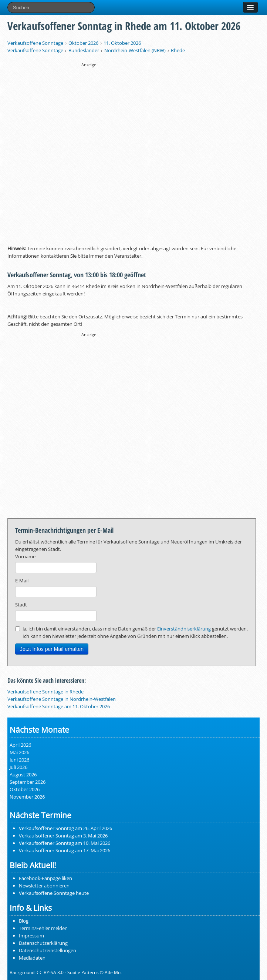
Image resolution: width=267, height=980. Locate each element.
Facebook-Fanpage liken (45, 878)
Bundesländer (84, 50)
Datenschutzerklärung (43, 943)
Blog (24, 921)
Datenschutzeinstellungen (48, 950)
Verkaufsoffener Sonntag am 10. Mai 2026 (65, 843)
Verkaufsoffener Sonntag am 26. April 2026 (65, 828)
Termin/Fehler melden (43, 928)
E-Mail (22, 581)
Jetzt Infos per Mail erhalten (52, 649)
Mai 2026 (19, 752)
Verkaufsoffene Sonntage (35, 43)
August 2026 (23, 775)
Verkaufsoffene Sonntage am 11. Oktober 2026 (59, 706)
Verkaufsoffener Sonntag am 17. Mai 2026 (65, 850)
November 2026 (27, 797)
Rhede (178, 50)
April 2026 (20, 745)
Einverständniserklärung (184, 629)
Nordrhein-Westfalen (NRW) (135, 50)
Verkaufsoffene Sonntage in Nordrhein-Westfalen (62, 699)
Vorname (25, 556)
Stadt (21, 605)
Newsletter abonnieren (44, 886)
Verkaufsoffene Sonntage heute (54, 893)
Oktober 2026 (83, 43)
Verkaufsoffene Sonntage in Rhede (45, 692)
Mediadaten (32, 958)
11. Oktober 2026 (122, 43)
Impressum (31, 936)
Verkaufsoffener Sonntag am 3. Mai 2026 (63, 836)
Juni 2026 (19, 760)
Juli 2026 (18, 767)
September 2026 (28, 782)
